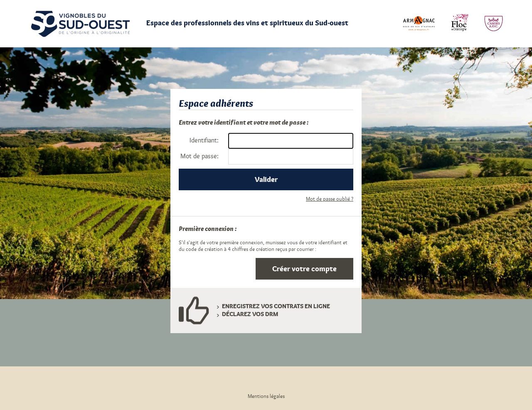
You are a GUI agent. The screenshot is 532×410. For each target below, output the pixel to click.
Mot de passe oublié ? (330, 199)
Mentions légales (266, 396)
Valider (266, 179)
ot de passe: (199, 156)
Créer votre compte (304, 269)
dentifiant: (204, 140)
